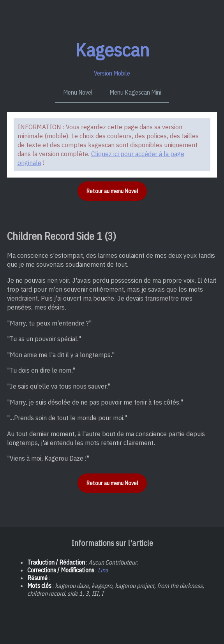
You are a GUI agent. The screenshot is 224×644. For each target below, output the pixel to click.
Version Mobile (112, 57)
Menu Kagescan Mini (135, 92)
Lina (103, 570)
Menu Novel (78, 92)
